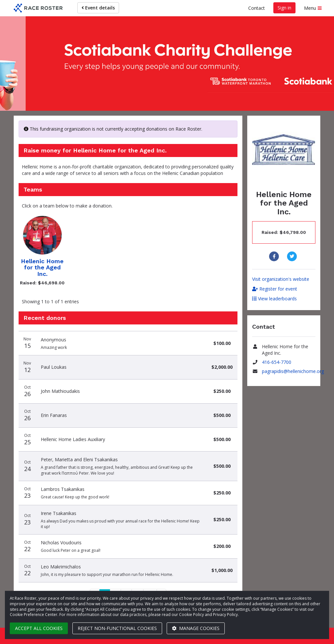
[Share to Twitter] (293, 256)
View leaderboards (274, 299)
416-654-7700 (277, 362)
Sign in (284, 8)
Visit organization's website (281, 279)
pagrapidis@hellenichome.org (293, 371)
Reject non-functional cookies (117, 628)
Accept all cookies (39, 628)
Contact (257, 8)
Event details (98, 8)
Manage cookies (196, 628)
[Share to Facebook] (275, 256)
